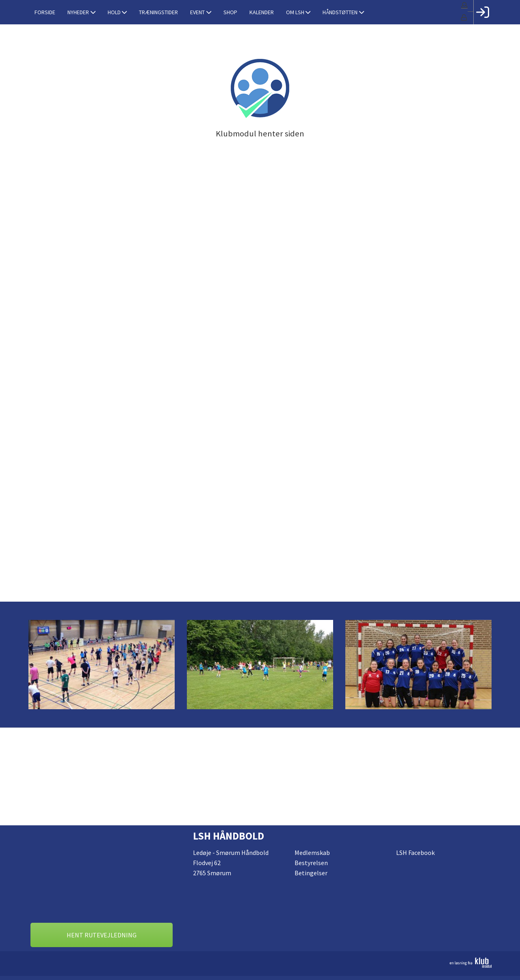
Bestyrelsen (311, 863)
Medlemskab (312, 853)
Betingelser (311, 873)
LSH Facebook (415, 853)
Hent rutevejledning (102, 935)
